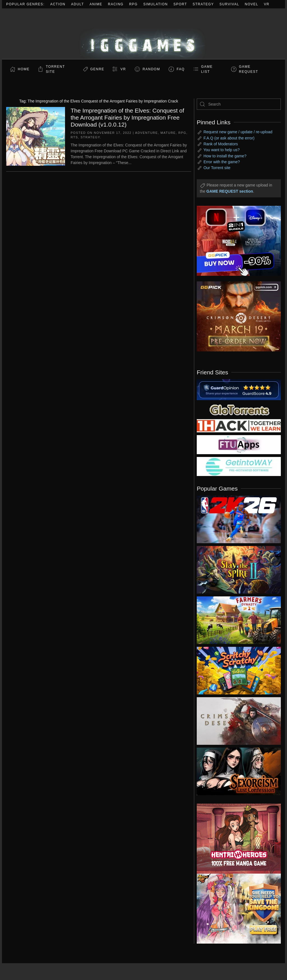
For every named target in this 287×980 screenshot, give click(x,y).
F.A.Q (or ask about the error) (229, 138)
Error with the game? (222, 162)
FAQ (181, 69)
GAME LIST (207, 69)
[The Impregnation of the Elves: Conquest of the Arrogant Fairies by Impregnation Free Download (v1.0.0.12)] (36, 136)
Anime (96, 4)
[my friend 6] (239, 444)
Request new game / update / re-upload (238, 132)
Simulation (155, 4)
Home (24, 69)
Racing (116, 4)
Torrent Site (55, 69)
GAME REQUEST (249, 69)
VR (267, 4)
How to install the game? (225, 156)
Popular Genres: (25, 4)
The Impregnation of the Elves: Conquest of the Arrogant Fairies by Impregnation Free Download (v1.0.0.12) (127, 117)
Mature (168, 133)
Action (58, 4)
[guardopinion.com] (239, 389)
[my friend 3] (239, 425)
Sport (180, 4)
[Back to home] (143, 34)
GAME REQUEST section (230, 191)
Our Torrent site (217, 168)
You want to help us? (222, 150)
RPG (134, 4)
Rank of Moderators (221, 144)
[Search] (239, 104)
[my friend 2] (239, 409)
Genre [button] (97, 69)
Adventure (146, 133)
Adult (78, 4)
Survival (229, 4)
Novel (251, 4)
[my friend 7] (239, 466)
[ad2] (235, 839)
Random (151, 69)
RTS (74, 137)
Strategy (203, 4)
